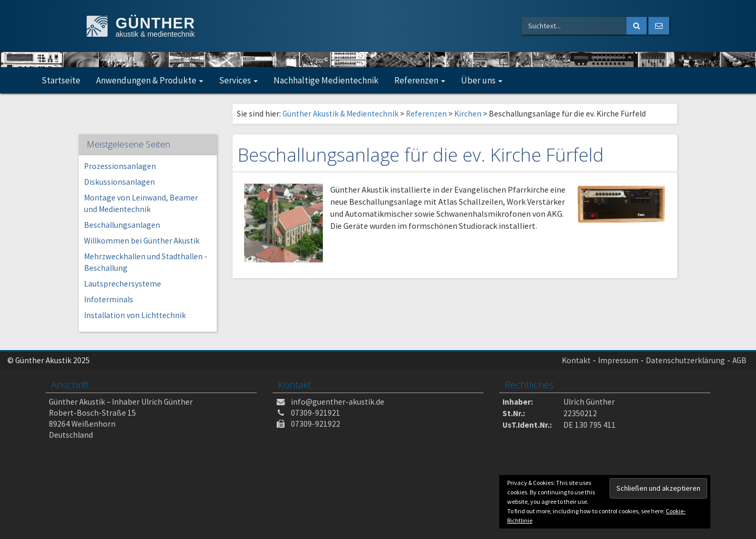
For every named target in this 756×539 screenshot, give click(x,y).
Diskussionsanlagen (119, 182)
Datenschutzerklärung (685, 360)
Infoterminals (109, 299)
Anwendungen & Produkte (150, 80)
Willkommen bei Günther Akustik (142, 241)
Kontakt (576, 360)
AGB (739, 360)
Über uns (482, 80)
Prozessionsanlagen (120, 166)
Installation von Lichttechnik (135, 315)
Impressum (618, 360)
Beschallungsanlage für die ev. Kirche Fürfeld (421, 155)
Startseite (61, 80)
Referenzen (420, 80)
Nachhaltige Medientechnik (326, 80)
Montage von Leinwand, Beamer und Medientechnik (141, 203)
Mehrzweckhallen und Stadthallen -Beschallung (146, 262)
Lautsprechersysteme (123, 284)
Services (238, 80)
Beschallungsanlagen (122, 225)
